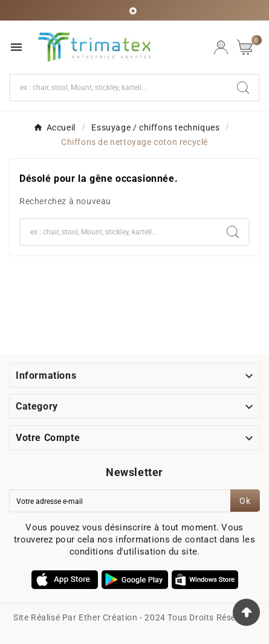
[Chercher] (119, 88)
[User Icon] (221, 47)
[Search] (243, 88)
